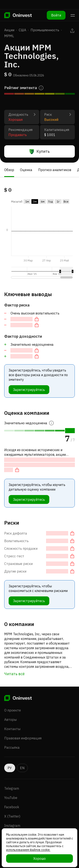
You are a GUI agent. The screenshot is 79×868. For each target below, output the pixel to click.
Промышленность (45, 30)
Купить (40, 151)
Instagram (12, 826)
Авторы (10, 720)
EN (22, 768)
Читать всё (14, 674)
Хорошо (39, 858)
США (22, 30)
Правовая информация (23, 738)
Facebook (12, 807)
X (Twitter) (12, 816)
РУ (10, 768)
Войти (56, 15)
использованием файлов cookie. (28, 850)
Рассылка (12, 747)
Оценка (26, 170)
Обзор (9, 170)
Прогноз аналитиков (55, 170)
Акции (9, 30)
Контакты (12, 729)
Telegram (12, 788)
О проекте (13, 710)
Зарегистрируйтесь (29, 390)
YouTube (11, 798)
